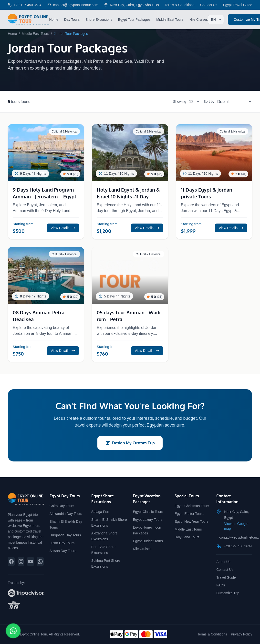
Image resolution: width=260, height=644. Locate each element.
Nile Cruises (199, 19)
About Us (152, 5)
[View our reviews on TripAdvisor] (26, 593)
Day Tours (72, 19)
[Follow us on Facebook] (11, 562)
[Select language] (216, 20)
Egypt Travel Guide (238, 5)
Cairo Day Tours (62, 506)
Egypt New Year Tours (191, 521)
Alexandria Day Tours (66, 514)
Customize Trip (228, 593)
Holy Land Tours (187, 537)
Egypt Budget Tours (148, 541)
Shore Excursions (99, 19)
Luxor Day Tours (62, 543)
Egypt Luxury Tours (147, 519)
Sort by (209, 101)
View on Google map (236, 526)
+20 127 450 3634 (238, 546)
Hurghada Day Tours (65, 535)
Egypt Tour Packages (134, 19)
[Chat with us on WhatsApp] (40, 562)
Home (54, 19)
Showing (180, 101)
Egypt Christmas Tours (192, 506)
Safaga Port (100, 512)
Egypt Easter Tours (189, 514)
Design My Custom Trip (130, 443)
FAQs (221, 585)
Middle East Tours (170, 19)
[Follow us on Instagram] (21, 562)
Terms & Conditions (179, 5)
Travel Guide (226, 577)
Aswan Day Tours (63, 551)
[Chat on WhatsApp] (13, 631)
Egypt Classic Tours (148, 512)
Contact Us (209, 5)
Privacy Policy (242, 634)
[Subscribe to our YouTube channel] (31, 562)
